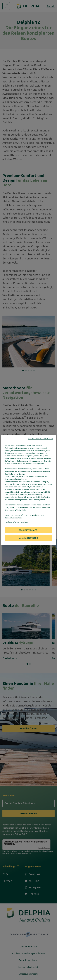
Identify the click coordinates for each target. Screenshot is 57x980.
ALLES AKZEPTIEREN (29, 538)
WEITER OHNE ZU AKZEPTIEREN (41, 439)
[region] (28, 490)
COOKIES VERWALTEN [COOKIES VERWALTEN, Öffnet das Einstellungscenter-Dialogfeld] (28, 530)
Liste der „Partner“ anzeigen (17, 522)
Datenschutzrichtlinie (13, 518)
